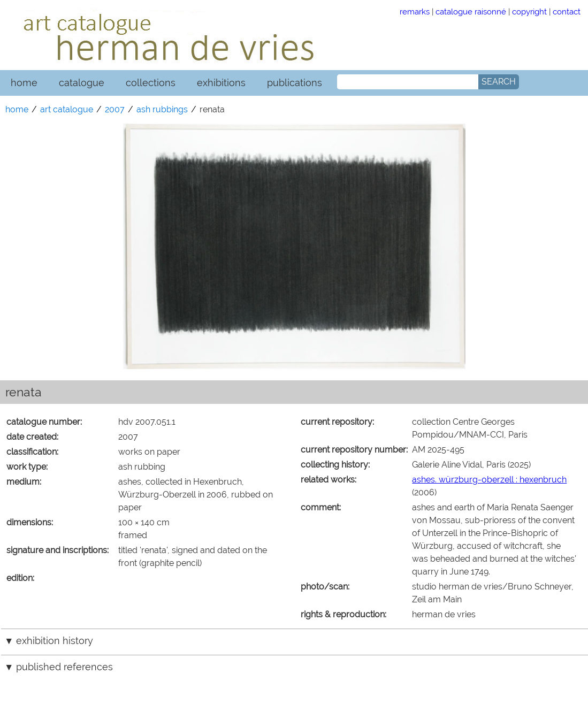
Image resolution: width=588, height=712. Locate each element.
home (24, 83)
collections (151, 83)
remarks (415, 12)
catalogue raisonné (471, 12)
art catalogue (67, 109)
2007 (115, 109)
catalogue (82, 83)
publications (295, 83)
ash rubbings (162, 109)
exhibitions (221, 83)
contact (567, 12)
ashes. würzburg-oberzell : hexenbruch (489, 480)
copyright (529, 12)
